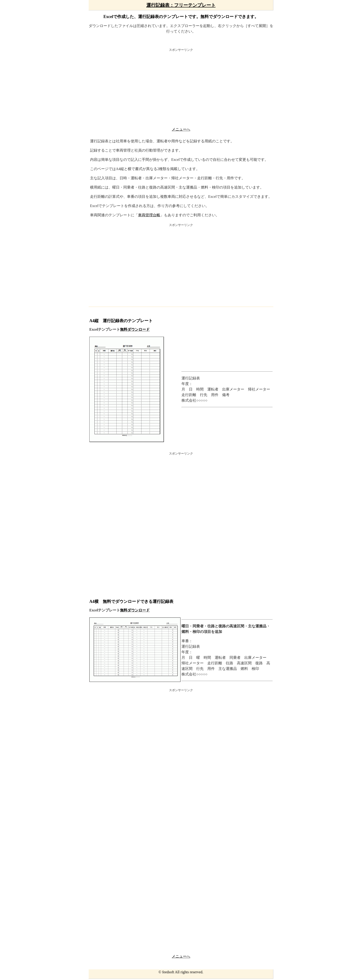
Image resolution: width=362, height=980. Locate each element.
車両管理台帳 (149, 215)
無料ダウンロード (135, 329)
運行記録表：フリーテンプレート (181, 5)
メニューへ (181, 129)
